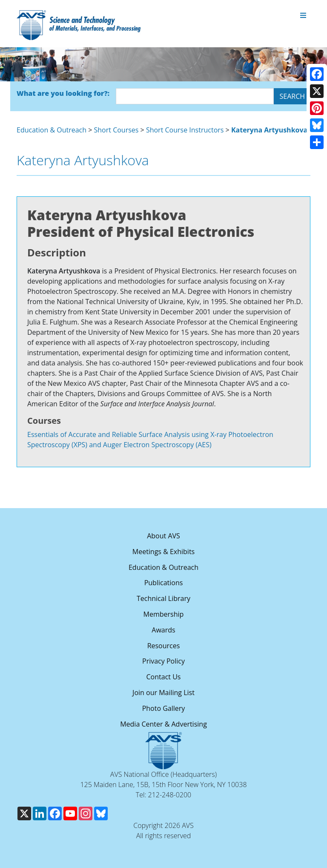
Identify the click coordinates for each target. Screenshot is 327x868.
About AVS (163, 536)
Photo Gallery (164, 708)
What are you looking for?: (63, 93)
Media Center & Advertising (163, 724)
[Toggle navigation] (303, 16)
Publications (164, 583)
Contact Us (164, 677)
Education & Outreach (52, 130)
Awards (163, 630)
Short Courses (116, 130)
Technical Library (163, 598)
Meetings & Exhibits (163, 552)
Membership (164, 614)
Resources (164, 646)
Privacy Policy (163, 661)
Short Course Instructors (185, 130)
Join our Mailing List (163, 693)
